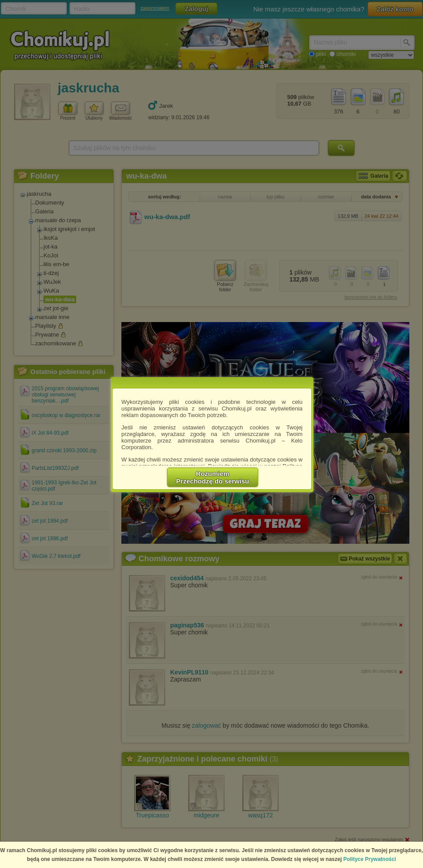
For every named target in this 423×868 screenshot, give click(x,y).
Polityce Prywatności (370, 859)
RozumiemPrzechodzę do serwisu (213, 477)
